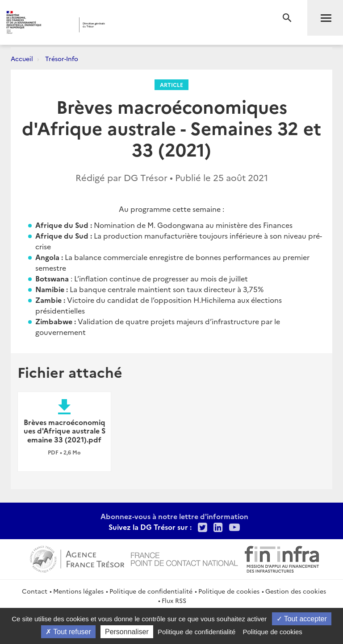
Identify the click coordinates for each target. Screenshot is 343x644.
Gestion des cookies (296, 591)
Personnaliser (127, 632)
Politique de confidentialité (151, 591)
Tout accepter (302, 619)
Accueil (22, 58)
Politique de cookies (229, 591)
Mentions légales (78, 591)
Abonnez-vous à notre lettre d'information (174, 516)
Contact (35, 591)
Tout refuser (68, 632)
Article (171, 85)
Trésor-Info (62, 58)
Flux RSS (174, 600)
